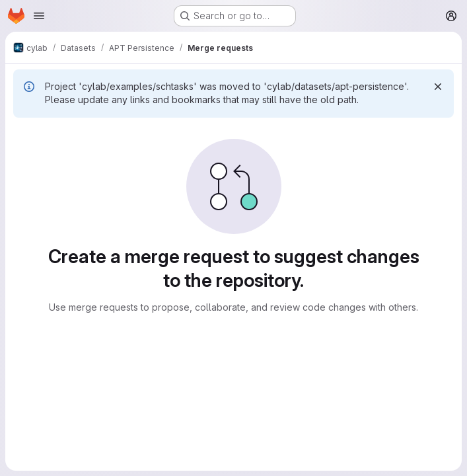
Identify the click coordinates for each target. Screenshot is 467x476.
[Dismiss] (438, 87)
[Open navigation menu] (39, 16)
